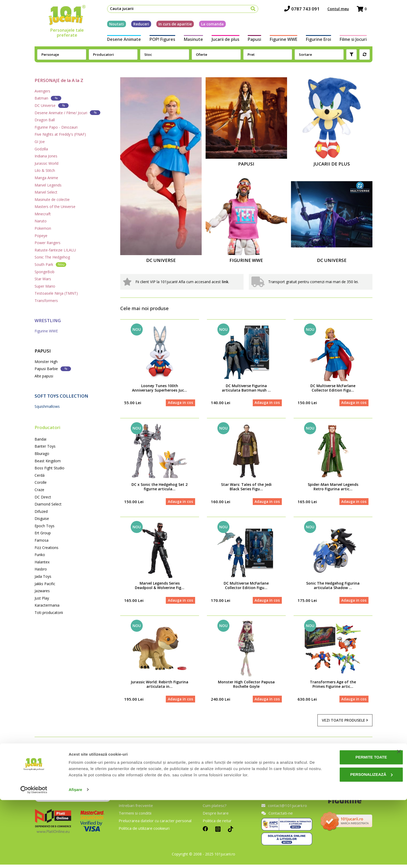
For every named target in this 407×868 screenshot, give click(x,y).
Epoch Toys (45, 526)
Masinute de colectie (52, 199)
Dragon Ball (45, 120)
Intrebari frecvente (136, 809)
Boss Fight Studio (49, 468)
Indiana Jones (46, 156)
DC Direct (43, 497)
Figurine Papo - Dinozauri (56, 127)
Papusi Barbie (53, 369)
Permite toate (354, 825)
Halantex (42, 562)
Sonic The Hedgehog (52, 257)
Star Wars (43, 279)
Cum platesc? (215, 809)
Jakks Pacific (45, 584)
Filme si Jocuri (359, 41)
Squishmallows (47, 406)
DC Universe (52, 105)
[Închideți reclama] (399, 820)
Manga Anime (46, 178)
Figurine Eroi (323, 41)
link (225, 282)
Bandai (40, 439)
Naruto (41, 221)
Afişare (75, 858)
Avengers (42, 91)
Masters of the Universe (55, 207)
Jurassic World (46, 163)
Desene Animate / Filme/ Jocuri (67, 112)
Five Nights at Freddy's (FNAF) (60, 134)
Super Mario (45, 286)
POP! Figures (158, 41)
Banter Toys (45, 446)
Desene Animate (118, 41)
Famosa (42, 540)
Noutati (111, 26)
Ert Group (43, 533)
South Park (50, 264)
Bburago (42, 454)
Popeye (41, 236)
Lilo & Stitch (45, 170)
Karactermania (47, 605)
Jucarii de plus (224, 41)
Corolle (41, 482)
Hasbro (41, 569)
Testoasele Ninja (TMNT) (56, 293)
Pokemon (43, 228)
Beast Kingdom (48, 461)
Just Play (42, 598)
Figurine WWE (286, 41)
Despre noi (129, 801)
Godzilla (41, 149)
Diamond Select (48, 504)
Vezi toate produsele (345, 724)
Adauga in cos (180, 403)
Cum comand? (215, 801)
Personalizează (354, 842)
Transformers (46, 301)
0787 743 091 (308, 11)
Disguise (42, 518)
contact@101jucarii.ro (284, 809)
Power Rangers (48, 243)
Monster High (46, 362)
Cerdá (40, 475)
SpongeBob (45, 272)
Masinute (191, 41)
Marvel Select (46, 192)
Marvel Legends (48, 185)
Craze (39, 490)
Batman (48, 98)
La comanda (207, 26)
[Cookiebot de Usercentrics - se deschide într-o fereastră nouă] (34, 858)
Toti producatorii (49, 612)
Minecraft (43, 214)
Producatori (47, 427)
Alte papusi (44, 376)
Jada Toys (43, 576)
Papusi (255, 41)
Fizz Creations (46, 548)
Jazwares (42, 591)
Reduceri (135, 26)
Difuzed (41, 511)
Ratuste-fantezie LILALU (55, 250)
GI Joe (40, 142)
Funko (40, 555)
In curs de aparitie (169, 26)
